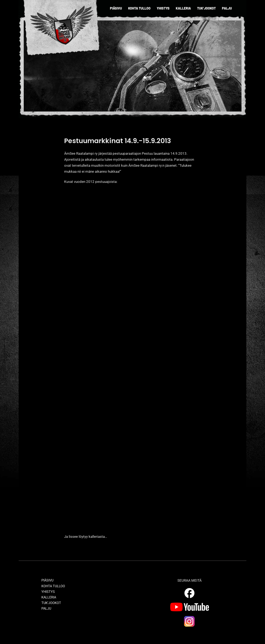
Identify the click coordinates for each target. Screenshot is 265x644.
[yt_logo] (190, 604)
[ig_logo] (189, 617)
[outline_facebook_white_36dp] (189, 589)
